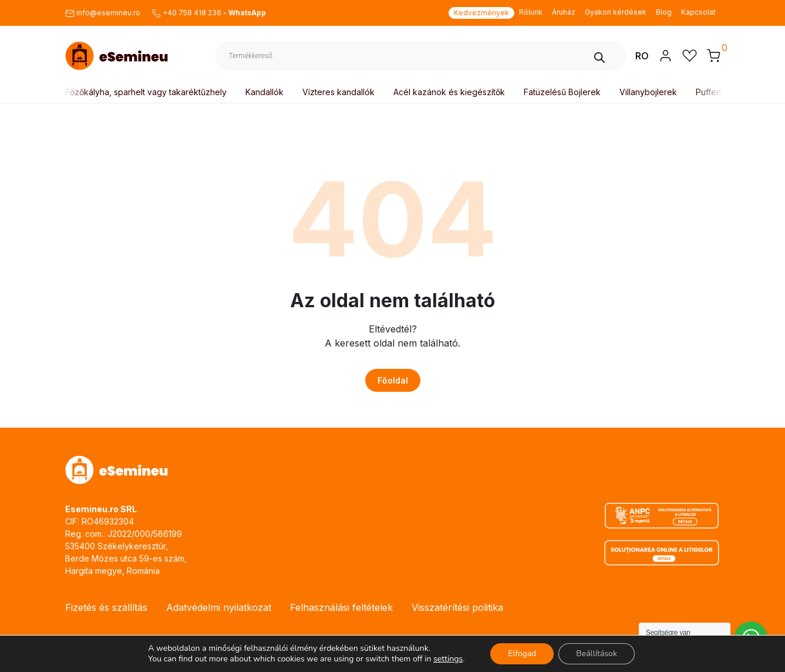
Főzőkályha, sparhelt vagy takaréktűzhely (148, 92)
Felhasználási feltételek (341, 607)
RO (642, 56)
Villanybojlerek (650, 92)
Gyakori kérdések (616, 12)
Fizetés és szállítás (106, 607)
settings (448, 659)
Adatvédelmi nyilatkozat (219, 607)
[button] (713, 55)
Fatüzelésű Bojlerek (564, 92)
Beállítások (597, 653)
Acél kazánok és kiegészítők (451, 92)
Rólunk (531, 12)
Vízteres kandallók (340, 92)
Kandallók (266, 92)
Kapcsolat (698, 12)
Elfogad (522, 653)
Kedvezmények (481, 13)
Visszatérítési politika (457, 607)
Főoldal (393, 380)
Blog (664, 12)
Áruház (564, 12)
